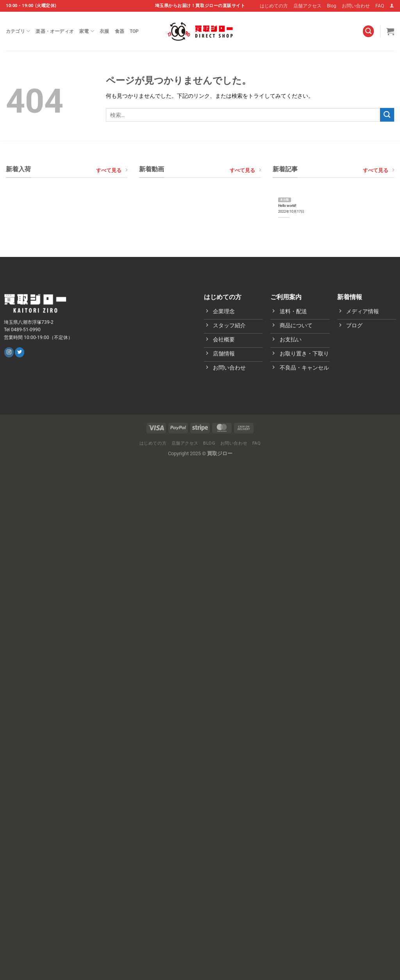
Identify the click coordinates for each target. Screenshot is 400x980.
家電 (87, 31)
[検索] (369, 31)
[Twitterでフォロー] (20, 352)
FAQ (380, 6)
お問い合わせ (356, 6)
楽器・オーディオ (55, 31)
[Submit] (387, 115)
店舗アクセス (307, 6)
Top (134, 31)
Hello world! (287, 206)
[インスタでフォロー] (9, 352)
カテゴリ (18, 31)
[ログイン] (392, 6)
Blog (332, 6)
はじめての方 (274, 6)
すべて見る (112, 170)
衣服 (104, 31)
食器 (120, 31)
